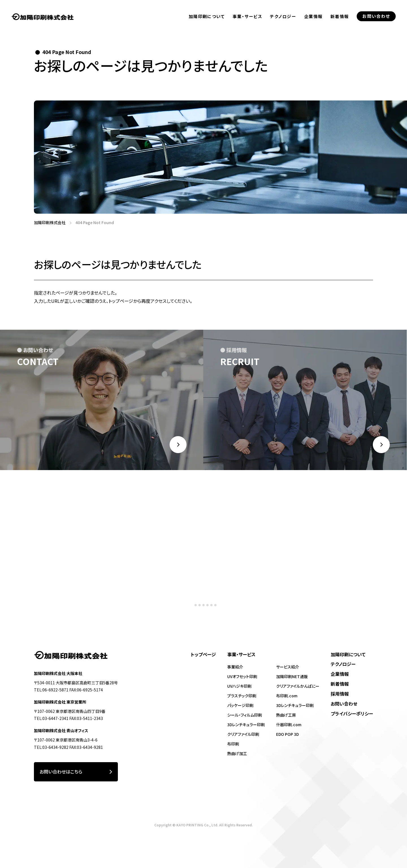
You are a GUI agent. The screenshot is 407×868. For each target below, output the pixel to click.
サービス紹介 (288, 667)
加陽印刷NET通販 (292, 676)
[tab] (191, 613)
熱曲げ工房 (286, 715)
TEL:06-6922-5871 (51, 690)
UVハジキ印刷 (239, 686)
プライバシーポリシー (352, 714)
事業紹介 (235, 667)
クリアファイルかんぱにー (298, 686)
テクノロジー (283, 20)
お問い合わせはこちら (76, 772)
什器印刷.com (289, 725)
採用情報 (340, 694)
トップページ (203, 654)
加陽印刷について (207, 17)
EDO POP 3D (287, 734)
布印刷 (233, 744)
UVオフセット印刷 (242, 676)
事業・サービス (247, 18)
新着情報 (340, 27)
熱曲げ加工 (237, 753)
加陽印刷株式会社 (48, 223)
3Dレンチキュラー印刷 (246, 725)
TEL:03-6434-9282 (51, 747)
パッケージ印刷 (240, 705)
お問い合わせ (344, 704)
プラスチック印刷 (242, 696)
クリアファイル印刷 (243, 734)
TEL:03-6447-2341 (51, 718)
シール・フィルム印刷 (245, 715)
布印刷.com (287, 696)
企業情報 (313, 23)
